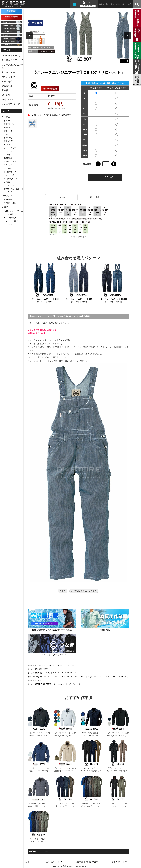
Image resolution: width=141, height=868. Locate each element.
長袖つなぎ (8, 141)
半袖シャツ (8, 128)
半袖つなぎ (8, 138)
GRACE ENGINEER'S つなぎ (84, 591)
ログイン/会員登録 (88, 6)
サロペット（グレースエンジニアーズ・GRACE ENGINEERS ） (105, 677)
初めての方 (127, 4)
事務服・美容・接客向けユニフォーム (13, 190)
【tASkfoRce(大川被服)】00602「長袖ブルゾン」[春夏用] (38, 806)
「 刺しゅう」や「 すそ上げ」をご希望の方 (50, 115)
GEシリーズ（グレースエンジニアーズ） (62, 665)
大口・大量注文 (10, 218)
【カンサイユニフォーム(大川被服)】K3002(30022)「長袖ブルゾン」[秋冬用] (65, 771)
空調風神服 (8, 158)
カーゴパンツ (9, 168)
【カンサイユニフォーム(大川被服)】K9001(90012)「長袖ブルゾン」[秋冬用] (118, 735)
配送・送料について (54, 862)
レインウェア (9, 185)
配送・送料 (115, 4)
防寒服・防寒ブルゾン (13, 162)
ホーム (30, 665)
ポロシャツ (8, 145)
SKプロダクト (40, 665)
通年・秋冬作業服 (41, 669)
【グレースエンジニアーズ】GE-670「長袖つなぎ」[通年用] (92, 771)
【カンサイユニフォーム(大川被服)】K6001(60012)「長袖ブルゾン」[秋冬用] (39, 735)
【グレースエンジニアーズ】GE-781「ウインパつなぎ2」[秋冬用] (118, 806)
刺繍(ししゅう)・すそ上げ (14, 211)
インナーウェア (10, 148)
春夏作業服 (8, 200)
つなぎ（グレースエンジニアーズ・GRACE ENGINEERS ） (57, 673)
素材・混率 (95, 197)
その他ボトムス (10, 172)
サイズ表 (61, 197)
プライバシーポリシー (121, 862)
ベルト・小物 (9, 175)
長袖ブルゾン (9, 124)
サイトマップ (9, 224)
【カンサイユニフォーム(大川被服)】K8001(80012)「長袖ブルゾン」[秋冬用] (65, 735)
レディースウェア (41, 680)
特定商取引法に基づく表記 (87, 862)
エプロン (7, 182)
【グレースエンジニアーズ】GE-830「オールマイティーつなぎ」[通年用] (92, 806)
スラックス (8, 165)
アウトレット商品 (11, 221)
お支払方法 (103, 4)
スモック (7, 155)
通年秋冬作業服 (10, 203)
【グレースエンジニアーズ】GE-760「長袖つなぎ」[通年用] (118, 771)
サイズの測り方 (10, 214)
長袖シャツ (8, 131)
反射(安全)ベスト (10, 179)
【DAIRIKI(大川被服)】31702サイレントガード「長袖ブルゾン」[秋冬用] (91, 735)
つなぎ (63, 591)
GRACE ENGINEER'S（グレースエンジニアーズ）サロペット (57, 684)
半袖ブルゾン (9, 121)
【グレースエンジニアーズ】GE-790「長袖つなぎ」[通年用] (65, 806)
